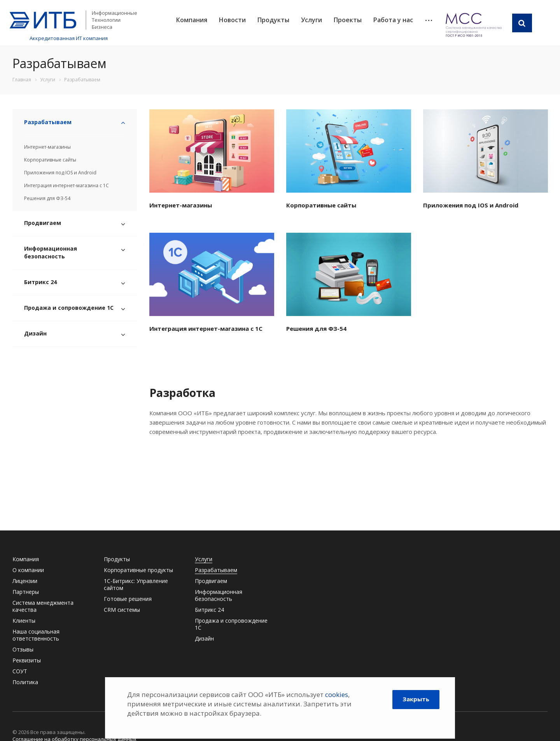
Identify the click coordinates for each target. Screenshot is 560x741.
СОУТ (20, 671)
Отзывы (23, 649)
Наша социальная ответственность (36, 635)
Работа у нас (393, 20)
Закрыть (416, 699)
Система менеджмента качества (43, 606)
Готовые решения (128, 599)
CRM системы (122, 610)
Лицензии (25, 581)
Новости (232, 20)
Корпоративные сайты (50, 160)
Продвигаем (43, 223)
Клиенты (24, 621)
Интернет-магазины (47, 147)
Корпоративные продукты (138, 570)
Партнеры (26, 592)
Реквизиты (27, 660)
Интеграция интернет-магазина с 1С (66, 185)
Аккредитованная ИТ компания (69, 38)
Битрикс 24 (40, 282)
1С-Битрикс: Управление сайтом (136, 584)
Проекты (348, 20)
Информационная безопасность (51, 252)
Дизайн (35, 333)
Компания (192, 20)
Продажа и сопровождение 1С (69, 308)
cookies (337, 694)
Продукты (273, 20)
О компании (28, 570)
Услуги (311, 20)
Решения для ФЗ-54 (47, 198)
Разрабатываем (48, 122)
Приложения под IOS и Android (60, 173)
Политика (25, 682)
